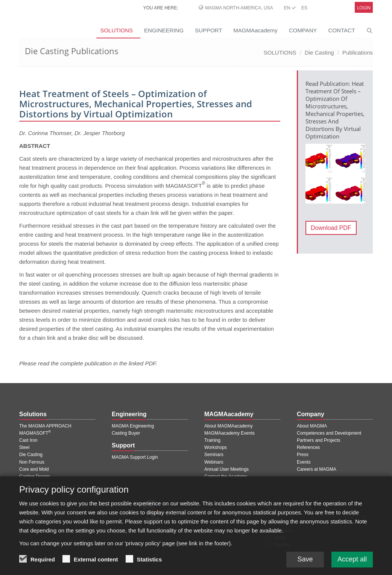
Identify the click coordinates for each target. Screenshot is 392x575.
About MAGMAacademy (229, 426)
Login (364, 8)
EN (290, 8)
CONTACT (342, 30)
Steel (24, 447)
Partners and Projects (318, 440)
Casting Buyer (126, 433)
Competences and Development (329, 433)
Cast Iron (28, 440)
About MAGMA (312, 426)
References (308, 447)
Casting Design (34, 476)
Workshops (216, 447)
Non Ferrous (32, 462)
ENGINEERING (164, 30)
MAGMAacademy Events (229, 433)
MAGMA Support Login (135, 457)
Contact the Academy (226, 476)
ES (304, 8)
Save (305, 563)
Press (303, 455)
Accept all (352, 563)
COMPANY (303, 30)
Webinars (214, 462)
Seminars (214, 455)
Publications (358, 52)
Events (304, 462)
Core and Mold (34, 469)
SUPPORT (208, 30)
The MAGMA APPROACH (45, 426)
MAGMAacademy (255, 30)
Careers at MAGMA (317, 469)
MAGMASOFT (35, 433)
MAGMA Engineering (133, 426)
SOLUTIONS (116, 30)
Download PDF (331, 228)
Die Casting (319, 52)
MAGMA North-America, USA (239, 8)
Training (212, 440)
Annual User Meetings (226, 469)
